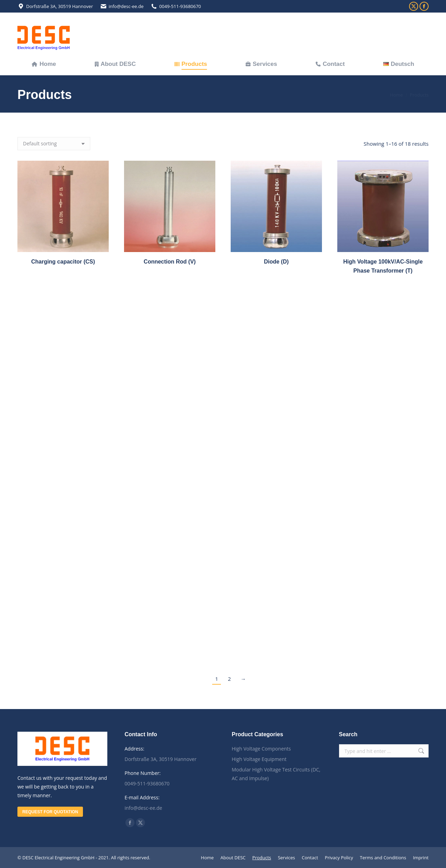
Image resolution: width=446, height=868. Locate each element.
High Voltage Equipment (259, 759)
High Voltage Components (261, 749)
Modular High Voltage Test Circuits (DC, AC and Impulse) (276, 774)
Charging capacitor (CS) (63, 262)
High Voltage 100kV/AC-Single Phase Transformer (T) (383, 283)
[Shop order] (54, 144)
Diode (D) (276, 265)
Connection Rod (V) (170, 262)
